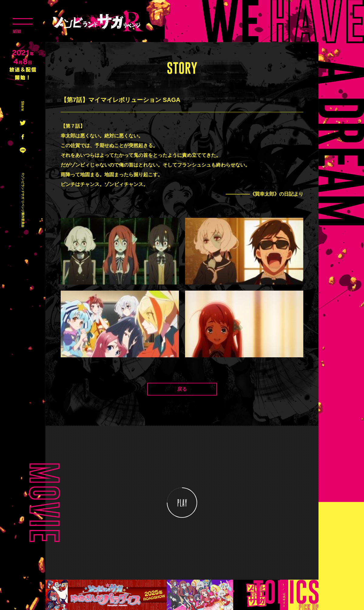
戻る (182, 389)
